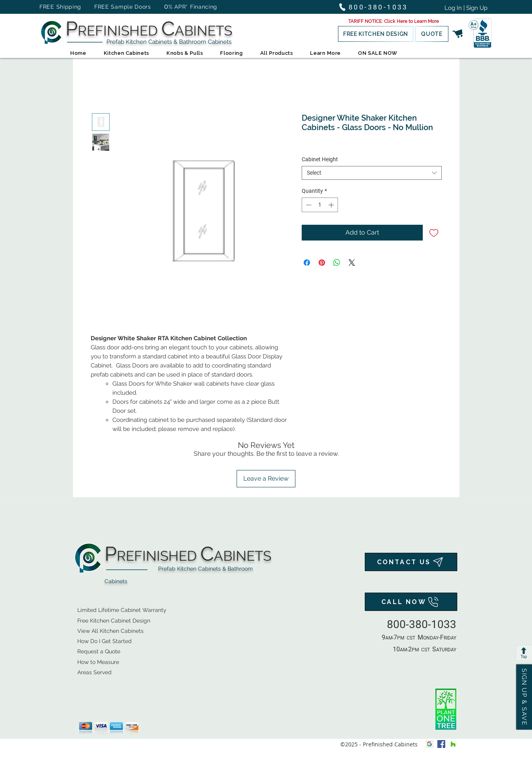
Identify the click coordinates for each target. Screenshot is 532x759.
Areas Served (94, 672)
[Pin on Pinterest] (322, 263)
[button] (394, 21)
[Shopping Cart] (458, 34)
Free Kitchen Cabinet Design (114, 621)
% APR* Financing (193, 7)
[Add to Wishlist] (434, 233)
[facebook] (441, 744)
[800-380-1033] (377, 7)
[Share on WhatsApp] (337, 263)
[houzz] (453, 744)
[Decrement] (308, 205)
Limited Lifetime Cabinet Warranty (122, 610)
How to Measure (98, 662)
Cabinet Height (320, 159)
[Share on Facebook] (307, 263)
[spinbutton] (320, 205)
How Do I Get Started (105, 641)
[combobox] (372, 173)
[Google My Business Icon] (429, 744)
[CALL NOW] (411, 602)
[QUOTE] (432, 34)
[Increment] (332, 205)
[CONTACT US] (411, 562)
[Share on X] (352, 263)
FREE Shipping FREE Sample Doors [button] (99, 7)
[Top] (524, 653)
